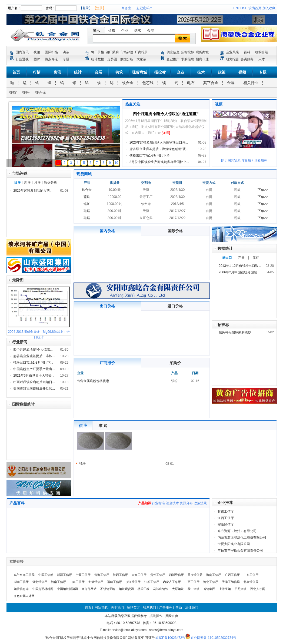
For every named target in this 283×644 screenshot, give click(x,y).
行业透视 (22, 59)
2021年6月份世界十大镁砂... (34, 376)
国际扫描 (51, 52)
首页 (16, 72)
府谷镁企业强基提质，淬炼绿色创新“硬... (159, 149)
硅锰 (87, 211)
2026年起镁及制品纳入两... (33, 191)
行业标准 (158, 503)
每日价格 (98, 52)
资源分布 (186, 503)
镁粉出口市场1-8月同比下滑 (150, 155)
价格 (112, 30)
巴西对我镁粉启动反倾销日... (34, 382)
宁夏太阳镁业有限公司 (234, 544)
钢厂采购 (112, 52)
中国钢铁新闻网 (67, 589)
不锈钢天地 (108, 589)
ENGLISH (240, 8)
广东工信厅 (251, 575)
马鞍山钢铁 (161, 589)
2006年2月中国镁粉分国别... (239, 272)
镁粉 (26, 92)
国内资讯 (22, 52)
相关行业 (251, 83)
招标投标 (188, 52)
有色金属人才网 (24, 596)
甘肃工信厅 (226, 512)
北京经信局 (251, 582)
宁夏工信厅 (83, 575)
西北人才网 (258, 589)
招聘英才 (134, 608)
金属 (231, 83)
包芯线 (148, 83)
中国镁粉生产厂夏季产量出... (34, 369)
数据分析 (127, 59)
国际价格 (175, 231)
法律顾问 (192, 608)
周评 (27, 182)
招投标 (160, 72)
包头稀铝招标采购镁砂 (235, 332)
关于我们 (117, 608)
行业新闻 (20, 342)
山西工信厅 (192, 582)
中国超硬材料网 (43, 589)
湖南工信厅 (21, 582)
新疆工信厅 (64, 575)
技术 (201, 72)
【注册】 (99, 8)
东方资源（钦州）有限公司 (237, 531)
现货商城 (202, 52)
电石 (191, 83)
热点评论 (51, 59)
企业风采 (232, 52)
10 (116, 163)
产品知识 (145, 503)
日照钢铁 (241, 589)
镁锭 (13, 92)
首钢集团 (209, 589)
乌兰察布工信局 (24, 575)
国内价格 (107, 231)
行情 (37, 72)
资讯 (96, 30)
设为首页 (255, 8)
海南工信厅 (214, 575)
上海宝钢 (225, 589)
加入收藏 (269, 8)
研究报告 (232, 59)
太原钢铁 (178, 589)
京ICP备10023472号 (170, 638)
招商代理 (202, 59)
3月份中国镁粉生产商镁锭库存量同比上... (159, 162)
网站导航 (101, 608)
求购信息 (188, 59)
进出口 (227, 258)
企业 (125, 30)
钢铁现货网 (126, 589)
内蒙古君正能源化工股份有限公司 (242, 537)
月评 (37, 182)
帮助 (179, 608)
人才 (262, 59)
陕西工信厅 (120, 575)
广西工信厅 (232, 575)
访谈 (66, 52)
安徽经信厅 (226, 525)
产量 (241, 258)
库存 (256, 258)
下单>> (263, 190)
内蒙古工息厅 (172, 582)
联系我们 (149, 608)
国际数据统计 (24, 404)
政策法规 (200, 503)
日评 (17, 182)
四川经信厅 (176, 575)
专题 (66, 59)
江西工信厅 (226, 518)
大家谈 (141, 59)
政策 (222, 72)
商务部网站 (89, 589)
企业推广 (173, 59)
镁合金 (41, 92)
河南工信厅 (59, 582)
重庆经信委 (195, 575)
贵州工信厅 (158, 575)
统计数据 (98, 59)
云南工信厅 (139, 575)
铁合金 (128, 83)
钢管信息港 (21, 589)
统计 (78, 72)
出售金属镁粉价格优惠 (93, 381)
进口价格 (175, 306)
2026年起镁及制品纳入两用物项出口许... (159, 142)
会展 (151, 30)
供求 (138, 30)
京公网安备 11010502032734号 (213, 638)
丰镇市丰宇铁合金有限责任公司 (240, 550)
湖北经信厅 (40, 582)
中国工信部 (46, 575)
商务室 (126, 8)
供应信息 (173, 52)
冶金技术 (172, 503)
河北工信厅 (211, 582)
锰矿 (87, 204)
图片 (37, 59)
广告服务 (166, 608)
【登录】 (86, 8)
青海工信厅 (102, 575)
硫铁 (87, 197)
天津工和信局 (231, 582)
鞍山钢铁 (194, 589)
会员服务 (247, 59)
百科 (247, 52)
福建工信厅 (114, 582)
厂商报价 (141, 52)
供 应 (83, 426)
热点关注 (133, 104)
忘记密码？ (145, 8)
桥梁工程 (144, 589)
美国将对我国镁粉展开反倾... (34, 389)
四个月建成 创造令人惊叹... (33, 350)
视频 (37, 52)
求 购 (103, 426)
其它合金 (211, 83)
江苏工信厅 (152, 582)
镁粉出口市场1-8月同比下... (33, 363)
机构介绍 (262, 52)
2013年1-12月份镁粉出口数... (240, 266)
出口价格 (107, 306)
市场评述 (127, 52)
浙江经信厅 (133, 582)
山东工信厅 (77, 582)
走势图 (112, 59)
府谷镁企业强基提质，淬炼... (34, 356)
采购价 (175, 363)
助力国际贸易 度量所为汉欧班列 (244, 161)
